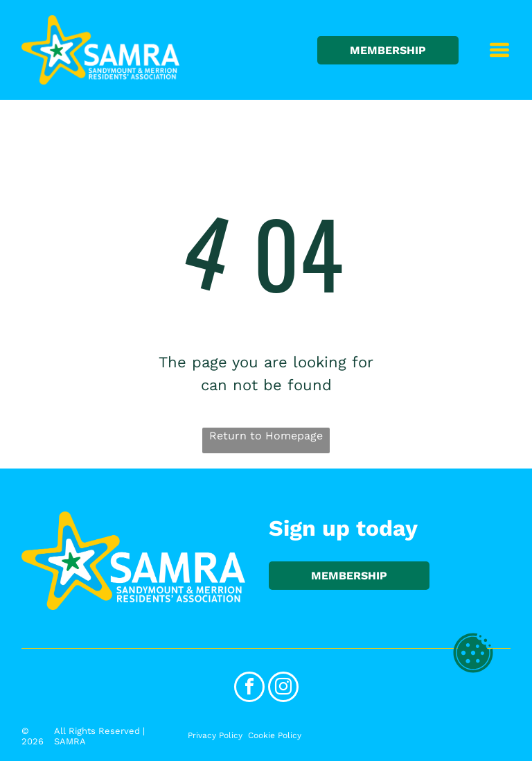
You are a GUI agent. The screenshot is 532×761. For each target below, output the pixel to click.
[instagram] (283, 689)
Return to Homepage (266, 436)
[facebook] (249, 689)
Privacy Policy (215, 735)
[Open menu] (499, 50)
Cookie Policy (275, 735)
